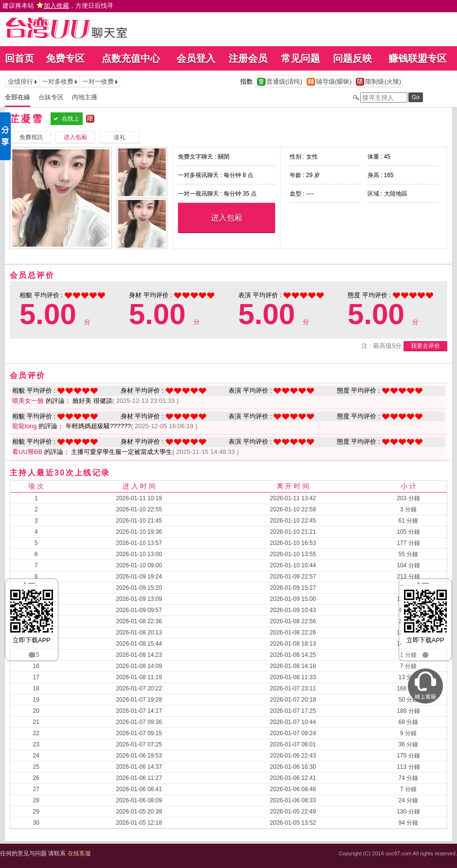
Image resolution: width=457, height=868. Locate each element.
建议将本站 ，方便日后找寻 (58, 6)
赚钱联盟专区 (418, 58)
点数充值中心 (131, 58)
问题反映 (352, 58)
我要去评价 (425, 346)
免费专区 (65, 58)
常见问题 (300, 58)
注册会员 (248, 58)
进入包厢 (227, 218)
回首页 (19, 58)
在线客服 (79, 853)
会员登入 (196, 58)
